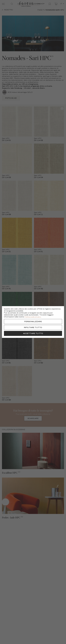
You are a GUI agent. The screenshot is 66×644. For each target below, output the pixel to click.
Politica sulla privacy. (33, 317)
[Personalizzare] (33, 322)
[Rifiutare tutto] (33, 327)
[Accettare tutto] (33, 333)
